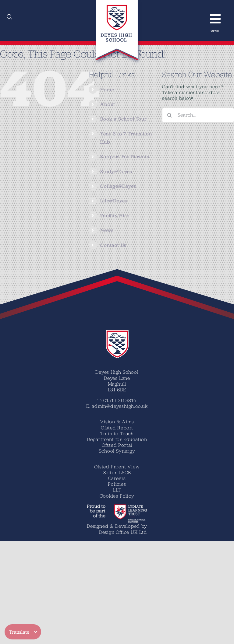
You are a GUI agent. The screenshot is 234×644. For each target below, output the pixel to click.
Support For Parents (125, 157)
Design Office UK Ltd (123, 532)
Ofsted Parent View (117, 467)
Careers (117, 478)
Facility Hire (115, 216)
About (108, 104)
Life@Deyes (114, 201)
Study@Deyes (116, 171)
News (107, 230)
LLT (117, 490)
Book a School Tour (123, 119)
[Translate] (23, 632)
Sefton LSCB (117, 472)
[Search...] (198, 115)
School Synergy (117, 451)
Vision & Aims (117, 422)
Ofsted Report (117, 428)
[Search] (170, 115)
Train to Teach (117, 433)
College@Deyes (118, 186)
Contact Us (113, 245)
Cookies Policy (117, 496)
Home (107, 90)
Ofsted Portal (117, 445)
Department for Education (117, 439)
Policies (117, 484)
